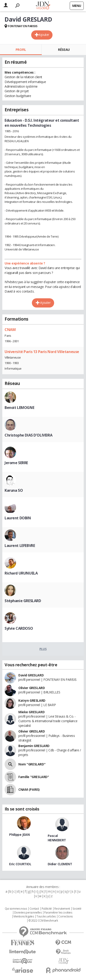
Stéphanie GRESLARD (23, 601)
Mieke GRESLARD (31, 712)
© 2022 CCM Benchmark (43, 921)
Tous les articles (46, 917)
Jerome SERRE (16, 463)
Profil (21, 50)
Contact (34, 909)
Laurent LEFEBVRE (20, 546)
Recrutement (62, 909)
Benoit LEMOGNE (19, 408)
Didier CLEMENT (60, 864)
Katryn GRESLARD (32, 700)
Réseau (64, 50)
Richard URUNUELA (21, 573)
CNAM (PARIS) (29, 789)
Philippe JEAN (19, 835)
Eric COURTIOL (20, 864)
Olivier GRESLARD (32, 688)
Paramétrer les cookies (58, 913)
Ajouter (44, 35)
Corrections (65, 917)
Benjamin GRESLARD (34, 746)
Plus (43, 649)
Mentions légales (24, 917)
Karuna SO (14, 490)
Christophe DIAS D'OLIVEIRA (28, 435)
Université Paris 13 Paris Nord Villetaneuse (42, 352)
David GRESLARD (31, 675)
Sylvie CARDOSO (19, 628)
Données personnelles (28, 913)
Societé (77, 909)
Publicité (47, 909)
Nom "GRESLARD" (32, 764)
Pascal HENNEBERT (57, 838)
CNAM (10, 330)
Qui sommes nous (16, 909)
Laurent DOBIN (18, 518)
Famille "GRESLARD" (34, 777)
